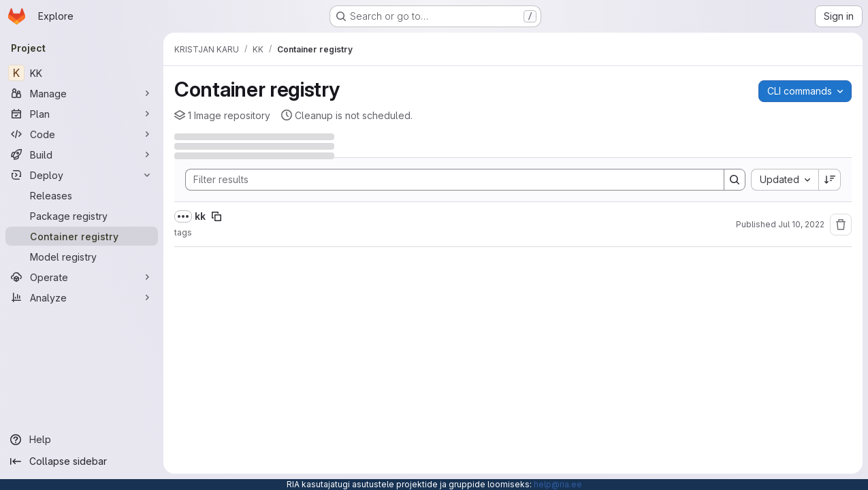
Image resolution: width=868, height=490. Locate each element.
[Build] (82, 154)
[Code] (82, 134)
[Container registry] (82, 236)
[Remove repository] (841, 225)
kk (200, 216)
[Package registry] (82, 216)
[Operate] (82, 277)
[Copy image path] (216, 216)
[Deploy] (82, 175)
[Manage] (82, 93)
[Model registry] (82, 257)
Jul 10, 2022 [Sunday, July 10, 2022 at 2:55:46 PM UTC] (801, 224)
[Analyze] (82, 297)
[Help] (82, 440)
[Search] (448, 180)
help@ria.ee (558, 484)
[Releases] (82, 195)
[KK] (82, 73)
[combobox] (785, 180)
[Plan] (82, 114)
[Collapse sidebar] (82, 461)
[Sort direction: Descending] (830, 180)
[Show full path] (183, 216)
